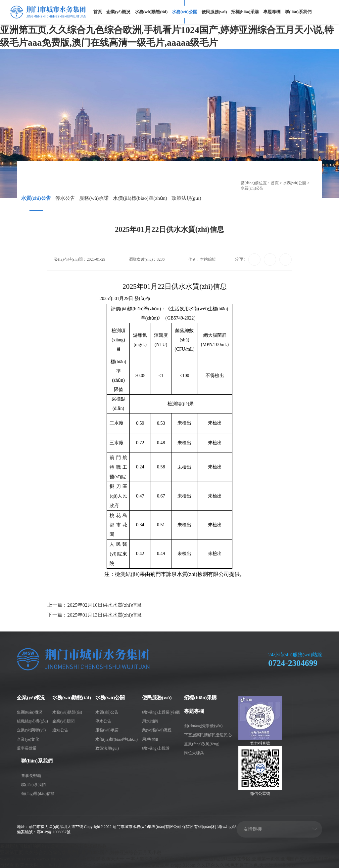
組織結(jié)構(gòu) (32, 721)
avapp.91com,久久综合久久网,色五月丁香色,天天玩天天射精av (233, 865)
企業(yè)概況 (118, 12)
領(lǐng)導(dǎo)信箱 (38, 793)
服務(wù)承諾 (94, 198)
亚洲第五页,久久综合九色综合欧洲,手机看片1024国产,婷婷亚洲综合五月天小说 (81, 852)
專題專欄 (272, 12)
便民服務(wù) (214, 12)
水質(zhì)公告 (36, 198)
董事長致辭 (27, 748)
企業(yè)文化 (28, 739)
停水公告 (65, 198)
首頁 (98, 12)
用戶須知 (150, 739)
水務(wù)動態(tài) (151, 12)
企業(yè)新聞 (63, 721)
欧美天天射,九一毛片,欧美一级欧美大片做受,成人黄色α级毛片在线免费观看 (92, 865)
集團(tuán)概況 (29, 712)
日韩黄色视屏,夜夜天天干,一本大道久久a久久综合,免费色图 (133, 858)
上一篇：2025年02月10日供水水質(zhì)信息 (95, 605)
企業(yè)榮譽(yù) (31, 730)
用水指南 (150, 721)
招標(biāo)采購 (245, 12)
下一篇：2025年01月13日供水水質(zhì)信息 (95, 615)
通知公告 (60, 730)
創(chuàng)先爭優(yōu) (203, 725)
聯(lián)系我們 (298, 12)
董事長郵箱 (31, 775)
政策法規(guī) (186, 198)
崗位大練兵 (194, 753)
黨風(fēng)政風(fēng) (202, 744)
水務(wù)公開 (185, 12)
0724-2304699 (293, 663)
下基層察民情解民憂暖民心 (208, 734)
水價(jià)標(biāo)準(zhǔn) (140, 198)
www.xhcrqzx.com (18, 858)
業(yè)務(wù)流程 (157, 730)
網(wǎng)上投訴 (156, 748)
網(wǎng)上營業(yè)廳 (161, 712)
